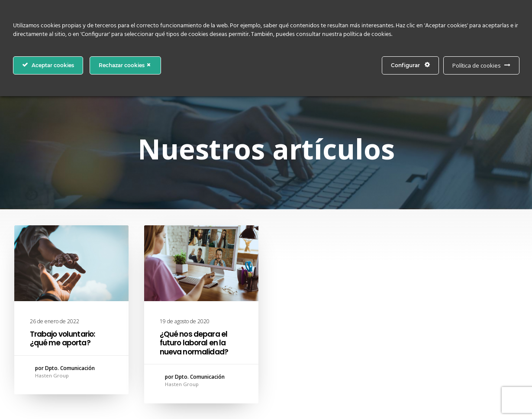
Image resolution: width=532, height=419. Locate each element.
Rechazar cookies (125, 65)
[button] (71, 263)
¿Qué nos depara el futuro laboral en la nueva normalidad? (194, 343)
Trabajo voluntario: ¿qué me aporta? (63, 338)
